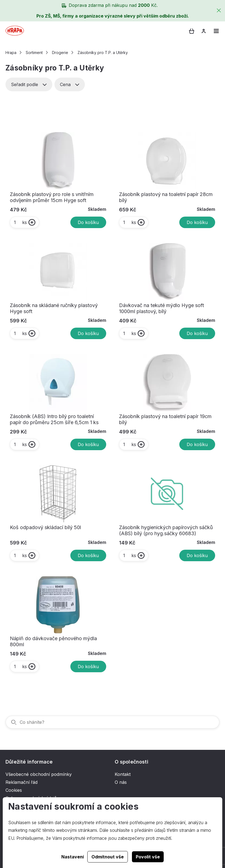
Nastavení (73, 857)
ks (20, 222)
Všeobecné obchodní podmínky (39, 774)
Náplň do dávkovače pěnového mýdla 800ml (53, 641)
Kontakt (123, 774)
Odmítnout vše (108, 857)
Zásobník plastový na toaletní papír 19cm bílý (165, 419)
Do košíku (88, 222)
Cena (70, 84)
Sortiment (34, 53)
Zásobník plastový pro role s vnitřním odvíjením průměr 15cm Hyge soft (52, 197)
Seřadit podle (29, 84)
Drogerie (60, 53)
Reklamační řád (21, 782)
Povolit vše (148, 857)
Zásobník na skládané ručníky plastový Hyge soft (54, 308)
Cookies (14, 790)
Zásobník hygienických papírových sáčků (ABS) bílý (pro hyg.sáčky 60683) (166, 530)
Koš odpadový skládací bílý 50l (45, 527)
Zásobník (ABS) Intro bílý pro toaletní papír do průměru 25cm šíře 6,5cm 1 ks (54, 419)
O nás (121, 782)
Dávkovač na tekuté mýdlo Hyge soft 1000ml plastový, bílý (161, 308)
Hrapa (11, 53)
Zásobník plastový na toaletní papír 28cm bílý (166, 197)
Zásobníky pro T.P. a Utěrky (103, 53)
